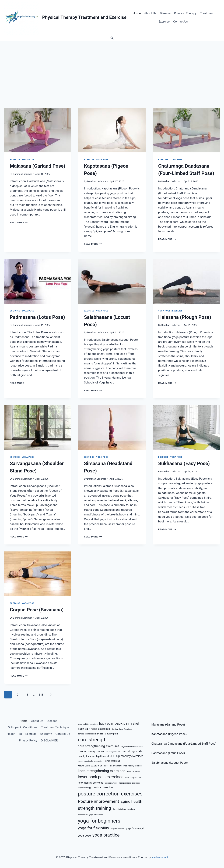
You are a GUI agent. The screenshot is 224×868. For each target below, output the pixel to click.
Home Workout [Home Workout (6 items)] (112, 761)
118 (41, 695)
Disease (165, 13)
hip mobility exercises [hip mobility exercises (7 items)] (130, 756)
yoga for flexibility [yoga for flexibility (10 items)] (93, 828)
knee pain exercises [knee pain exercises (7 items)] (90, 765)
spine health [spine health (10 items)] (132, 801)
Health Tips (14, 734)
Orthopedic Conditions (23, 727)
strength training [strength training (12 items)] (94, 808)
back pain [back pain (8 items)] (106, 724)
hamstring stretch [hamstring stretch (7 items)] (133, 751)
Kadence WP (160, 857)
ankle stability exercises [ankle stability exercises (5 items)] (88, 724)
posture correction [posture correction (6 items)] (103, 787)
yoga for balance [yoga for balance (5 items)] (96, 815)
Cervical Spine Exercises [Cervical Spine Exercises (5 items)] (122, 729)
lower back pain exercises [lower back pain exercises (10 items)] (101, 777)
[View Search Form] (112, 38)
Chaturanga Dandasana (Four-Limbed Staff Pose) (184, 744)
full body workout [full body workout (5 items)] (113, 752)
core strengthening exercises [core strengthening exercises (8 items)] (99, 746)
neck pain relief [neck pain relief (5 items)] (111, 783)
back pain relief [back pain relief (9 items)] (127, 723)
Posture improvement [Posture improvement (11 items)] (99, 801)
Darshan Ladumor (22, 174)
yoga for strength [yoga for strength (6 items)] (135, 828)
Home (137, 13)
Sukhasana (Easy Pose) (184, 463)
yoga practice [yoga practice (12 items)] (106, 835)
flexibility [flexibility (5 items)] (92, 752)
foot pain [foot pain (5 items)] (101, 752)
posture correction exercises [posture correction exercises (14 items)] (110, 794)
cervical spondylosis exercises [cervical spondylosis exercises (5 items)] (90, 734)
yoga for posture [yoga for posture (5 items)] (117, 829)
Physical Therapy (185, 13)
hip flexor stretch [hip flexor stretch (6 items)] (105, 756)
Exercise (164, 21)
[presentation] (38, 130)
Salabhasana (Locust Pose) (169, 763)
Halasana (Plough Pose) (185, 317)
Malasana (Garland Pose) (38, 166)
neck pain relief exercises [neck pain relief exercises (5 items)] (129, 783)
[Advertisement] (112, 67)
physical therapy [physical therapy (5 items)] (85, 788)
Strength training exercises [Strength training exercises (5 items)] (124, 809)
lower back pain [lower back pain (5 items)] (133, 771)
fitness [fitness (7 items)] (82, 751)
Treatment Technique (55, 727)
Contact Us (181, 21)
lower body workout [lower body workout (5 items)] (133, 778)
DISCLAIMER (49, 740)
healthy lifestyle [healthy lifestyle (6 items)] (86, 756)
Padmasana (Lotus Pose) (37, 317)
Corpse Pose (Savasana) (37, 610)
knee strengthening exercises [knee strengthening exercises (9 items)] (102, 771)
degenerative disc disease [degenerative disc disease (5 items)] (132, 747)
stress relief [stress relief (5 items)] (83, 815)
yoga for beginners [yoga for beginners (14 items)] (99, 821)
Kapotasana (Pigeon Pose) (169, 734)
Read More (19, 222)
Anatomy (46, 734)
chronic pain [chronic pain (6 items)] (111, 734)
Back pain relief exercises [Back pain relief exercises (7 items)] (94, 729)
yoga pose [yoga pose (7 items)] (84, 836)
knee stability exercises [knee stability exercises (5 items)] (133, 766)
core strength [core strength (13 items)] (92, 740)
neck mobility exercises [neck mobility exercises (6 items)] (90, 783)
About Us (150, 13)
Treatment (207, 13)
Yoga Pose (28, 160)
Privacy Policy (28, 740)
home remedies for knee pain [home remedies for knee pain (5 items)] (90, 761)
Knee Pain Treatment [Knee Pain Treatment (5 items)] (113, 766)
